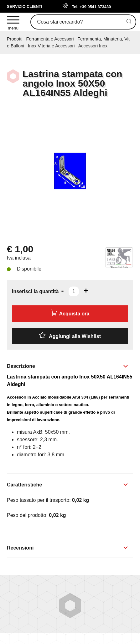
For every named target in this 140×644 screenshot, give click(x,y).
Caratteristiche (24, 485)
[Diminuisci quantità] (62, 291)
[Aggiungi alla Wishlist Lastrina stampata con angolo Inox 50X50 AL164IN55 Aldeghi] (70, 336)
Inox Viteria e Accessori (51, 46)
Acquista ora (70, 313)
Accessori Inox (93, 46)
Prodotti (15, 39)
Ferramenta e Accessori (50, 39)
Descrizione (21, 366)
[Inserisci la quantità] (74, 291)
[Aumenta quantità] (86, 291)
